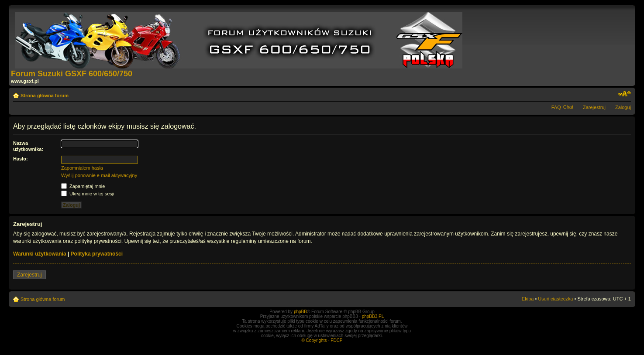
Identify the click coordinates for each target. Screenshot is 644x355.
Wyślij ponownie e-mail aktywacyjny (99, 175)
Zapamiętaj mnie (83, 186)
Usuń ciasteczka (555, 299)
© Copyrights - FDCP (322, 340)
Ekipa (528, 299)
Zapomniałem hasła (82, 168)
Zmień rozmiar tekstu (625, 94)
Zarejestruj (594, 107)
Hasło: (21, 159)
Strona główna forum (45, 96)
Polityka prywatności (97, 254)
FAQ (556, 107)
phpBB (300, 312)
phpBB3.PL (373, 316)
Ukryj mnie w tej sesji (88, 194)
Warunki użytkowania (40, 254)
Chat (568, 107)
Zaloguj (623, 107)
